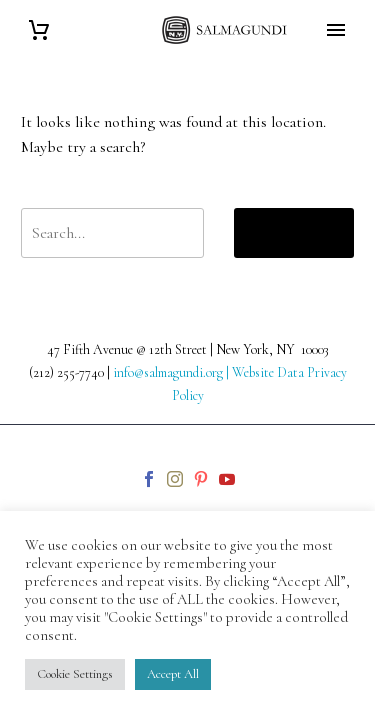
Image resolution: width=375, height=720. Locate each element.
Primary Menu (336, 30)
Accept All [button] (173, 674)
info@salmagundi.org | (172, 372)
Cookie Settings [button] (75, 674)
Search (294, 232)
